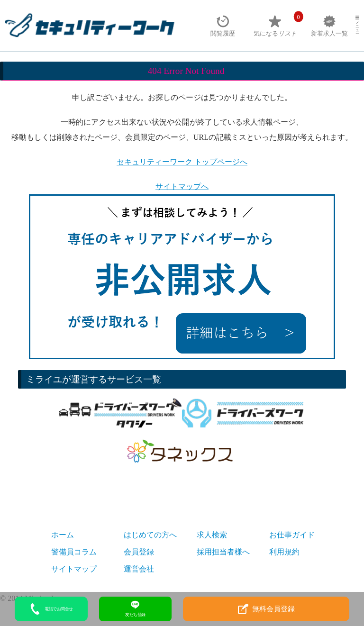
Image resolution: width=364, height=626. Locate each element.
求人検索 (212, 535)
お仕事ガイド (292, 535)
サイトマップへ (182, 186)
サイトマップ (74, 569)
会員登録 (139, 552)
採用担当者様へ (223, 552)
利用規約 (284, 552)
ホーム (63, 535)
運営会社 (139, 569)
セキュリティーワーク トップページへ (182, 162)
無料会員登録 (266, 609)
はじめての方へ (150, 535)
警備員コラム (74, 552)
